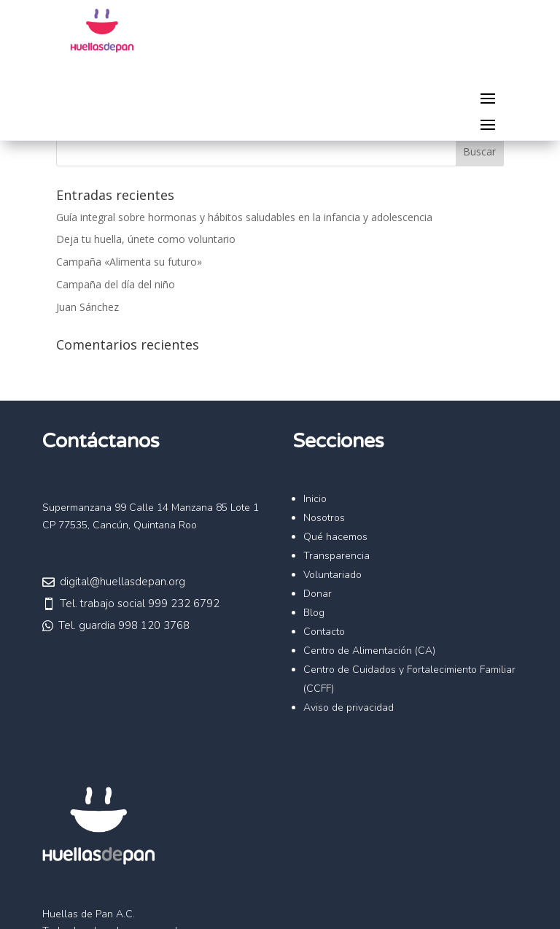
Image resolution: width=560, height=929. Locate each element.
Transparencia (337, 556)
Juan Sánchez (87, 307)
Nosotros (324, 518)
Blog (314, 613)
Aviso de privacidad (349, 708)
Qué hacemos (335, 537)
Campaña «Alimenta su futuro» (129, 262)
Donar (318, 594)
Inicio (315, 499)
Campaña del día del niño (116, 284)
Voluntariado (332, 575)
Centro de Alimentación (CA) (369, 651)
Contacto (324, 632)
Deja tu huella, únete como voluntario (146, 239)
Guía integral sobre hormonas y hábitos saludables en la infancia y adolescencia (244, 217)
